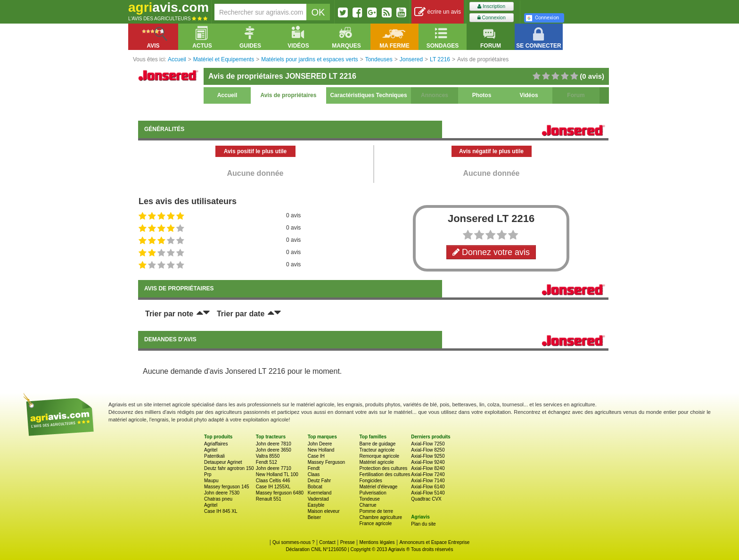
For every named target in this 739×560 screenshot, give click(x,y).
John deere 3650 (274, 450)
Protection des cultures (383, 468)
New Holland (321, 450)
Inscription (491, 6)
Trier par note (169, 314)
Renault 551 (269, 499)
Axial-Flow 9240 (428, 462)
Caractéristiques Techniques (368, 95)
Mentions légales (377, 542)
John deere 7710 (274, 468)
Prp (208, 474)
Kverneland (320, 493)
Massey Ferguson (326, 462)
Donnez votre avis (491, 252)
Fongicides (370, 481)
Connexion (492, 18)
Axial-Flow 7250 (428, 444)
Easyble (316, 505)
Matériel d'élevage (378, 487)
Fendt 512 (267, 462)
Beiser (314, 517)
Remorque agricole (379, 456)
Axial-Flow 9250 (428, 456)
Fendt (314, 468)
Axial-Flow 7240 (428, 474)
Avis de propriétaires (289, 95)
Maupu (211, 481)
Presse (348, 542)
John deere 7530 (222, 493)
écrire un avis (438, 12)
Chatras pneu (218, 499)
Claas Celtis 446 (273, 481)
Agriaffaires (216, 444)
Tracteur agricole (377, 450)
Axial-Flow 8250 (428, 450)
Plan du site (423, 524)
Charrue (368, 505)
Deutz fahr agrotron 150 (229, 468)
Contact (327, 542)
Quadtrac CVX (426, 499)
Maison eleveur (324, 511)
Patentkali (214, 456)
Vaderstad (318, 499)
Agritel (211, 450)
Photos (482, 95)
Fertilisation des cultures (385, 474)
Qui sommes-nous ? (293, 542)
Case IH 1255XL (273, 487)
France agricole (375, 523)
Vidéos (529, 95)
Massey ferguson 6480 (280, 493)
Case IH (316, 456)
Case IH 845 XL (221, 511)
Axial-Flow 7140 (428, 481)
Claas (314, 474)
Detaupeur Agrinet (223, 462)
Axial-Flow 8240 (428, 468)
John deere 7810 (274, 444)
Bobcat (315, 487)
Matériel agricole (376, 462)
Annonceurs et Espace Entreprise (434, 542)
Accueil (227, 95)
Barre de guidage (377, 444)
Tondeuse (369, 499)
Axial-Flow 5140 (428, 493)
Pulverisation (373, 493)
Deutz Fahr (319, 481)
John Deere (320, 444)
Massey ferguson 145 (227, 487)
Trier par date (241, 314)
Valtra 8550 (268, 456)
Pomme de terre (376, 511)
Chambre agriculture (381, 517)
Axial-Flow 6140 (428, 487)
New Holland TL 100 (277, 474)
